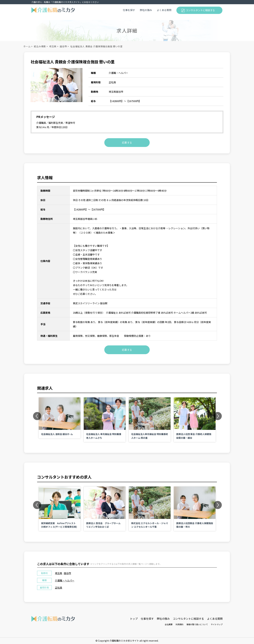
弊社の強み (146, 10)
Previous (37, 416)
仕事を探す (129, 10)
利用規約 (179, 624)
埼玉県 (53, 46)
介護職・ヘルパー (65, 580)
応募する (127, 142)
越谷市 (63, 46)
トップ (134, 619)
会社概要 (169, 624)
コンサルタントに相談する (200, 10)
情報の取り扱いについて (197, 624)
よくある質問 (164, 10)
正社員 (59, 588)
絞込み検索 (40, 46)
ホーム (27, 46)
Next (218, 416)
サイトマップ (217, 624)
